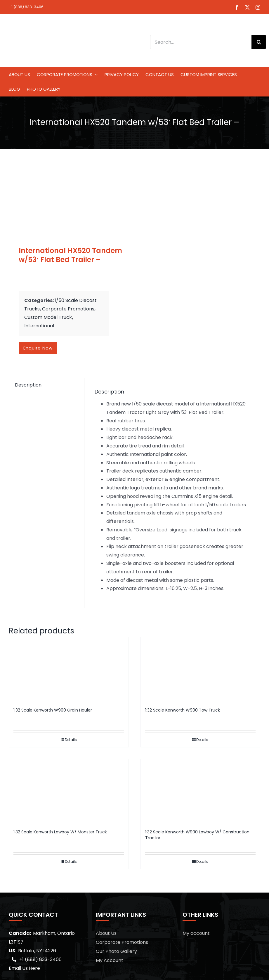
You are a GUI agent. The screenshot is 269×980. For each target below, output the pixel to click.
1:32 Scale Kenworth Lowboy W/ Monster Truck (60, 832)
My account (196, 933)
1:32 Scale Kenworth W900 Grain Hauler (53, 710)
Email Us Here (24, 968)
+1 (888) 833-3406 (26, 7)
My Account (110, 960)
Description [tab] (28, 385)
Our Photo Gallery (116, 951)
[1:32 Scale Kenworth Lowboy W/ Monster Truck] (69, 792)
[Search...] (201, 42)
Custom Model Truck (48, 317)
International (39, 326)
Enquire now (38, 348)
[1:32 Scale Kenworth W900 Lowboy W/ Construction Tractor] (201, 792)
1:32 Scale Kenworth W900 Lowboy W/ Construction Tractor (197, 835)
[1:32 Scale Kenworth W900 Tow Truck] (201, 669)
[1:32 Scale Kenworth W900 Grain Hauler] (69, 669)
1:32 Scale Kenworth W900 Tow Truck (183, 710)
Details (71, 740)
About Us (106, 933)
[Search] (259, 42)
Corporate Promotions (68, 309)
